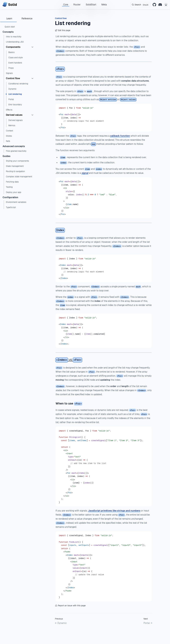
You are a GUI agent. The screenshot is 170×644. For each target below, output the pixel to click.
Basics (11, 52)
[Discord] (160, 5)
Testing (9, 187)
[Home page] (10, 5)
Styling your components (17, 161)
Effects (9, 110)
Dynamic (12, 89)
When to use (69, 403)
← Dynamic (61, 623)
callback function (120, 136)
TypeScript (11, 207)
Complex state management (19, 177)
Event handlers (15, 63)
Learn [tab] (9, 19)
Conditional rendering (18, 84)
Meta (104, 5)
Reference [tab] (27, 19)
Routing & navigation (15, 171)
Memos (12, 125)
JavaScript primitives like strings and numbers (114, 511)
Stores (9, 136)
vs (69, 360)
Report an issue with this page (70, 606)
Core (66, 5)
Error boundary (15, 105)
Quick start (10, 27)
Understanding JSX (15, 42)
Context (9, 131)
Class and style (16, 57)
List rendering (15, 94)
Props (11, 68)
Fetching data (12, 182)
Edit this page (63, 30)
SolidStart (91, 5)
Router (77, 5)
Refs (8, 141)
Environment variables (16, 202)
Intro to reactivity (14, 37)
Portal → (148, 623)
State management (15, 166)
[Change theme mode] (166, 5)
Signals (9, 73)
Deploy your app (14, 192)
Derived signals (15, 120)
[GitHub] (154, 5)
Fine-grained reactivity (16, 151)
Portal (11, 99)
